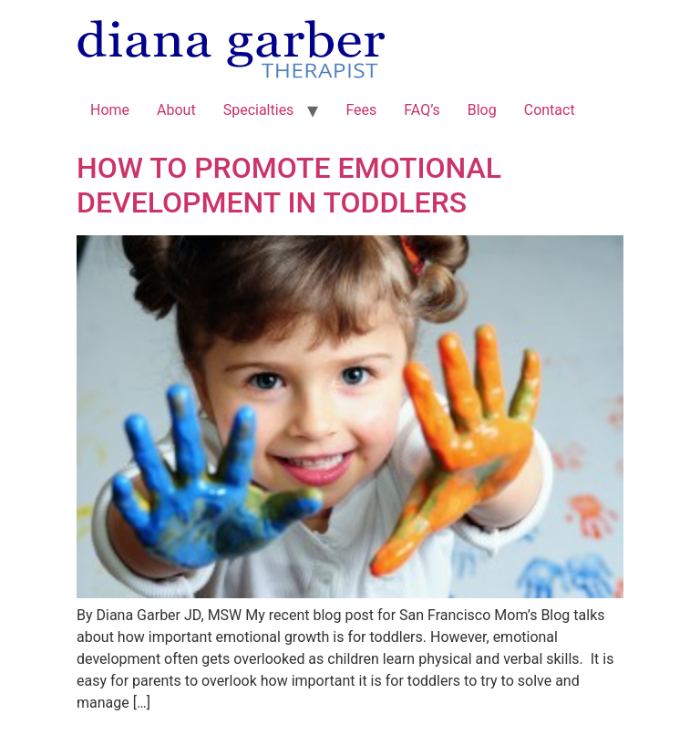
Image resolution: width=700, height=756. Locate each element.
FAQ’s (422, 110)
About (176, 110)
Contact (550, 110)
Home (110, 110)
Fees (361, 110)
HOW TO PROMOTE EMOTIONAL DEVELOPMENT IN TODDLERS (289, 185)
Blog (482, 110)
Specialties (259, 110)
